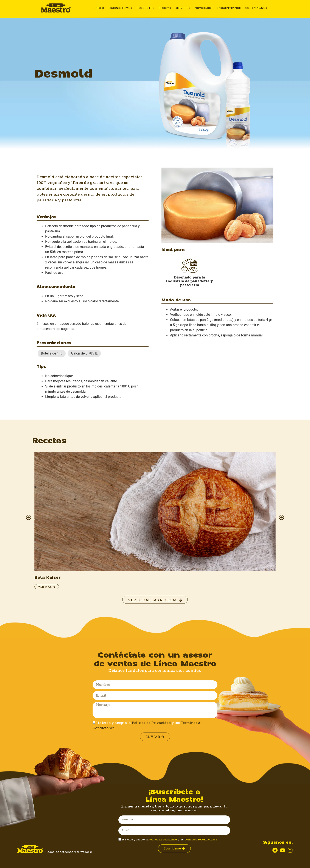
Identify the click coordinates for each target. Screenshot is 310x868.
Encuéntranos (229, 8)
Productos (146, 8)
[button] (29, 517)
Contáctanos (256, 8)
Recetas (165, 8)
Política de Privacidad (151, 723)
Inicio (100, 8)
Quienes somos (121, 8)
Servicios (183, 8)
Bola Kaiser (48, 578)
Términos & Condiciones (201, 840)
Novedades (204, 8)
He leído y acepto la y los (170, 840)
